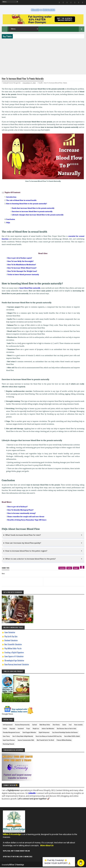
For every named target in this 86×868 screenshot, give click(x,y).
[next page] (64, 579)
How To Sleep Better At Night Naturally (23, 737)
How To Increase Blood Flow (53, 83)
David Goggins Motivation (29, 733)
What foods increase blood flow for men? (23, 536)
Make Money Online (45, 725)
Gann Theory (6, 737)
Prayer (28, 729)
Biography (12, 729)
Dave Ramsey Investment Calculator (17, 665)
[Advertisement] (43, 57)
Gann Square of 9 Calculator (14, 657)
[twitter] (69, 569)
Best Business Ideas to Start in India (67, 729)
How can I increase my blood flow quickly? (23, 544)
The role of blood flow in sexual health (21, 201)
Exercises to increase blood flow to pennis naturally (32, 212)
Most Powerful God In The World (45, 741)
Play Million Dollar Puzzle (13, 649)
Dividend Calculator (11, 641)
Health (41, 83)
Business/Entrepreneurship (22, 725)
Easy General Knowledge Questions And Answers (65, 733)
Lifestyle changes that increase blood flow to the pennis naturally (38, 215)
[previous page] (22, 579)
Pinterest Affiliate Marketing (64, 741)
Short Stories (56, 725)
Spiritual (35, 725)
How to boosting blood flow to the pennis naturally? (27, 204)
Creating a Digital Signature (14, 653)
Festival (5, 729)
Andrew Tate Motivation (48, 729)
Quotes (64, 725)
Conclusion (11, 220)
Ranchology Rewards (8, 745)
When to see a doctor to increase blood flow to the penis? (31, 559)
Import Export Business (9, 741)
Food (70, 725)
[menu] (10, 2)
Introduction (11, 198)
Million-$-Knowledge (17, 865)
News (65, 83)
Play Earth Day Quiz (11, 637)
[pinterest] (81, 568)
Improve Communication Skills (26, 741)
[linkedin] (83, 568)
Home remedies (78, 725)
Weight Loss (36, 729)
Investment (21, 729)
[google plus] (76, 569)
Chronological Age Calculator (14, 661)
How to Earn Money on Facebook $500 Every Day (49, 737)
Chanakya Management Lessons (11, 733)
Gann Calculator (10, 633)
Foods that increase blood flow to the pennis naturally (33, 209)
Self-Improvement (8, 725)
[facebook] (62, 569)
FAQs (8, 223)
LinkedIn (32, 794)
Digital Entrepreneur (44, 733)
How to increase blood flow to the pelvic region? (26, 552)
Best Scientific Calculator (13, 645)
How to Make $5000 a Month (72, 737)
